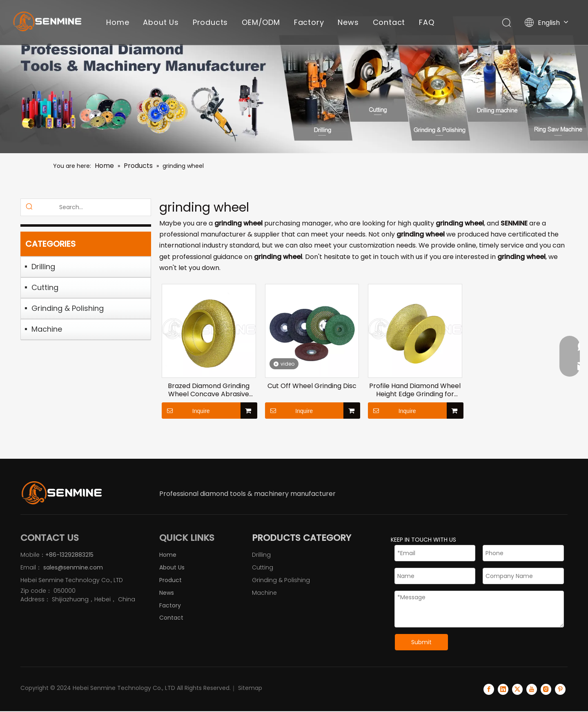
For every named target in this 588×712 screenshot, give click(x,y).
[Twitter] (517, 689)
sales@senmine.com (72, 567)
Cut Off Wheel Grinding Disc (312, 386)
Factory (309, 22)
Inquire (186, 411)
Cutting (45, 287)
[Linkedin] (503, 689)
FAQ (427, 22)
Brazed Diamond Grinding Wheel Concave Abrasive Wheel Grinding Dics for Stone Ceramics (209, 390)
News (348, 22)
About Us (161, 22)
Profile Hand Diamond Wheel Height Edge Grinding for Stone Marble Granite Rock (415, 390)
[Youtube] (532, 689)
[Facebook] (489, 689)
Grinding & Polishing (68, 308)
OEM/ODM (261, 22)
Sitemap (250, 688)
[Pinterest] (560, 689)
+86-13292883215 (69, 555)
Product (170, 580)
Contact (389, 22)
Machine (47, 329)
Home (118, 22)
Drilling (43, 267)
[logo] (61, 493)
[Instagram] (546, 689)
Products (210, 22)
